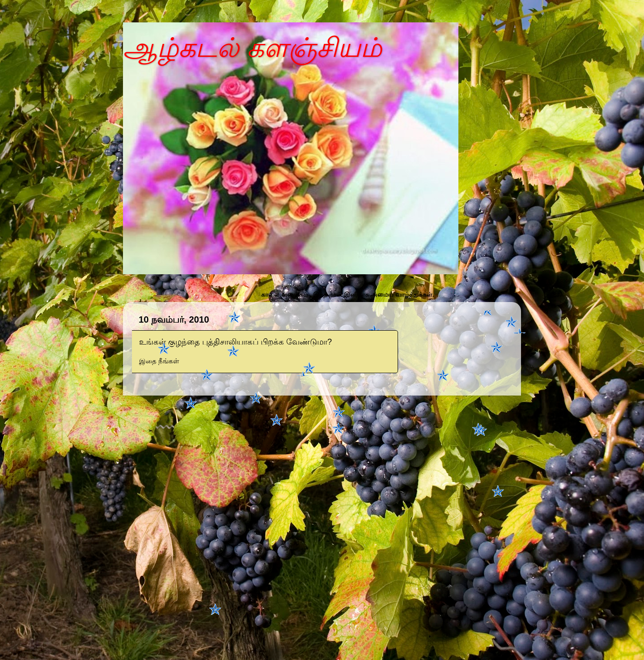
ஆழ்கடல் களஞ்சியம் (252, 48)
